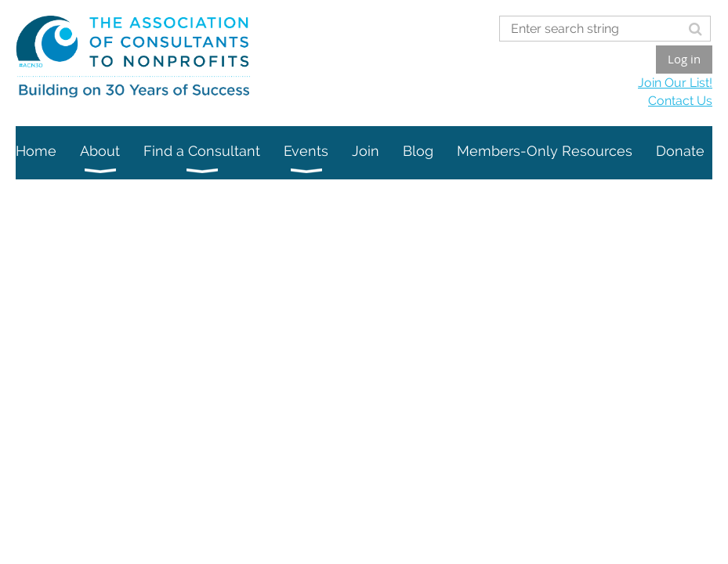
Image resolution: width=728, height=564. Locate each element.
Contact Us (680, 101)
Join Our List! (675, 83)
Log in (684, 59)
